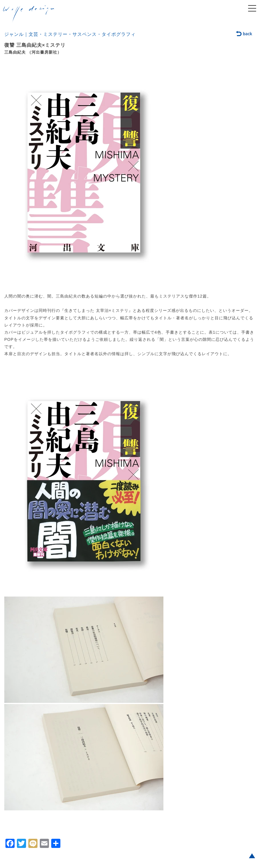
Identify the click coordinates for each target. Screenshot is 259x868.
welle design (29, 14)
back (244, 34)
